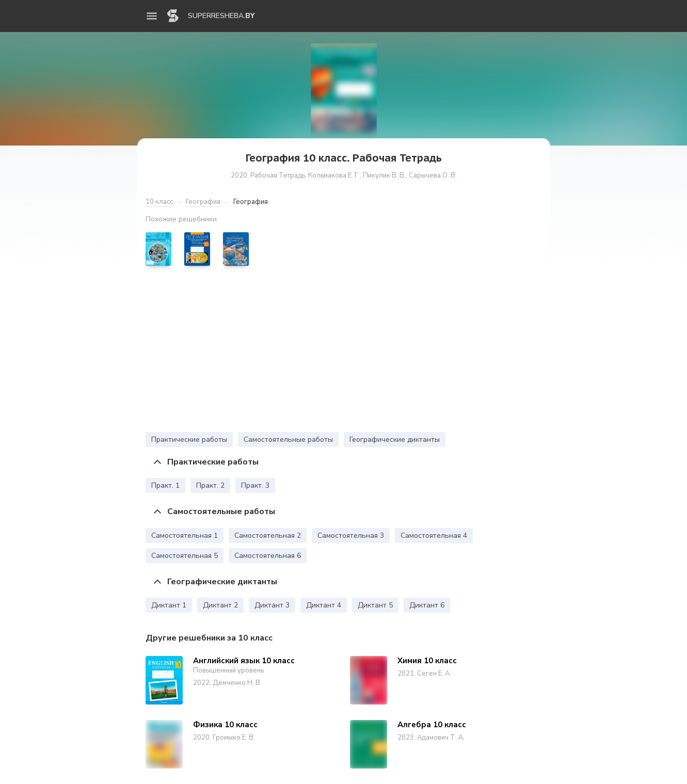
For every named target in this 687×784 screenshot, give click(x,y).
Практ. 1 (165, 485)
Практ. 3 (255, 485)
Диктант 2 (220, 605)
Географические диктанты (395, 439)
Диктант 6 (427, 605)
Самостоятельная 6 (268, 556)
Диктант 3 (272, 605)
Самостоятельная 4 (434, 535)
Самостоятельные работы (288, 439)
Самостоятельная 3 (351, 535)
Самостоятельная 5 (185, 556)
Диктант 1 (169, 605)
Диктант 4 (324, 605)
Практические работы (189, 439)
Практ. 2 (210, 485)
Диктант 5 (375, 605)
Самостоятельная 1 (185, 535)
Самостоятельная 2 (268, 535)
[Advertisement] (344, 351)
